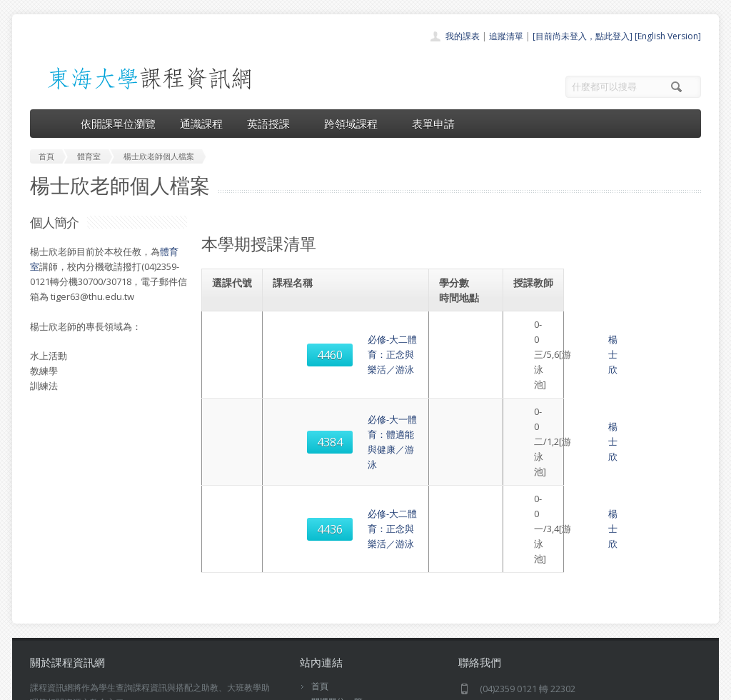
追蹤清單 (506, 36)
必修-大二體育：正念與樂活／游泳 (349, 332)
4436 (235, 416)
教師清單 (328, 645)
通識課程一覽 (337, 582)
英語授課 (273, 124)
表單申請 (433, 124)
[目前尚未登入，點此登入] (583, 36)
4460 (235, 332)
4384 (235, 374)
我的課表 (463, 36)
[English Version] (668, 36)
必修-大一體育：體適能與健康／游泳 (354, 374)
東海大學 (42, 685)
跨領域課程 (356, 124)
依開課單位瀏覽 (118, 124)
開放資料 (328, 630)
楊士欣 (544, 332)
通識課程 (201, 124)
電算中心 (224, 685)
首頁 (320, 551)
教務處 (269, 685)
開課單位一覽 (337, 567)
